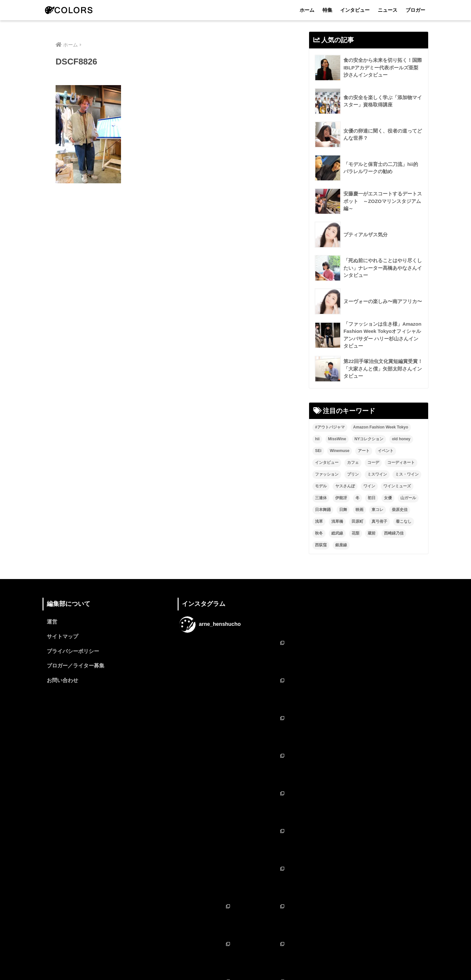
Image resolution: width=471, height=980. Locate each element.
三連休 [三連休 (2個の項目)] (321, 498)
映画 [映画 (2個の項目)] (359, 510)
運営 (52, 622)
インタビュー (355, 10)
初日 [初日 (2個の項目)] (372, 498)
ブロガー (415, 10)
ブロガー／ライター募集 (76, 667)
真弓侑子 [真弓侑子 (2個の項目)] (379, 522)
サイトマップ (62, 637)
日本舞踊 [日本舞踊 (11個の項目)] (323, 510)
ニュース (388, 10)
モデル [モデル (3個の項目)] (321, 486)
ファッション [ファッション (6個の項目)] (327, 475)
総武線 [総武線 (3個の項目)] (337, 534)
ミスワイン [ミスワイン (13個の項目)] (377, 475)
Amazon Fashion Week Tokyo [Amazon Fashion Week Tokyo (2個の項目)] (381, 427)
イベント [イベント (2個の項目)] (386, 451)
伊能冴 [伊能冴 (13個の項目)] (341, 498)
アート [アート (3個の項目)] (364, 451)
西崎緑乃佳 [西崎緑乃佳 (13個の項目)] (394, 534)
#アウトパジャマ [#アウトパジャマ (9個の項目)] (330, 427)
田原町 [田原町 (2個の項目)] (358, 522)
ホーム (307, 10)
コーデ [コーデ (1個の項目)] (373, 463)
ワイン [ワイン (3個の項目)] (369, 486)
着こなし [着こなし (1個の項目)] (404, 522)
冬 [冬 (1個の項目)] (358, 498)
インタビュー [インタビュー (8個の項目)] (327, 463)
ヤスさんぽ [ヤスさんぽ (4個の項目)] (345, 486)
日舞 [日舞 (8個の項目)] (343, 510)
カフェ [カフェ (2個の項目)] (353, 463)
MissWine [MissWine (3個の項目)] (337, 439)
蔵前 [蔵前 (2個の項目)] (372, 534)
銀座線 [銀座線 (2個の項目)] (341, 545)
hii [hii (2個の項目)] (317, 439)
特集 (327, 10)
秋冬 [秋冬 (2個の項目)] (319, 534)
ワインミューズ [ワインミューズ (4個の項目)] (397, 486)
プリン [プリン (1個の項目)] (353, 475)
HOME (236, 947)
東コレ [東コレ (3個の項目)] (377, 510)
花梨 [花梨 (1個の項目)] (356, 534)
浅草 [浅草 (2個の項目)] (319, 522)
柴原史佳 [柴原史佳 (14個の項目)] (400, 510)
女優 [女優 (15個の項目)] (388, 498)
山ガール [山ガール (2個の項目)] (408, 498)
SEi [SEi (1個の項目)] (318, 451)
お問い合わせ (62, 681)
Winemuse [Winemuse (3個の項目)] (340, 451)
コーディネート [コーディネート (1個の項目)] (401, 463)
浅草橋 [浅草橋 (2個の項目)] (337, 522)
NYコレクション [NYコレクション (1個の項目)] (369, 439)
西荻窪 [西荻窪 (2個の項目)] (321, 545)
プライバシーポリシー (73, 652)
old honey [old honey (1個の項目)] (401, 439)
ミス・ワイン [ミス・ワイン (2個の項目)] (407, 475)
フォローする (236, 910)
